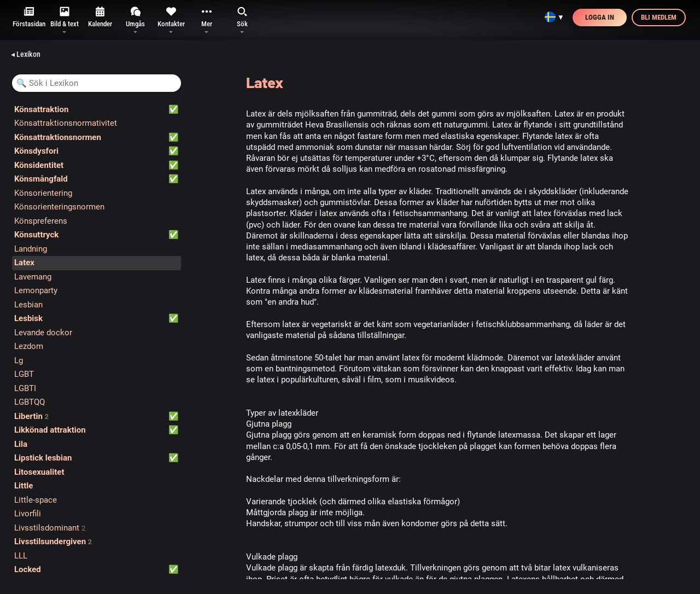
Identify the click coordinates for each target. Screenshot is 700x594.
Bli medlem (659, 17)
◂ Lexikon (26, 54)
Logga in (600, 17)
